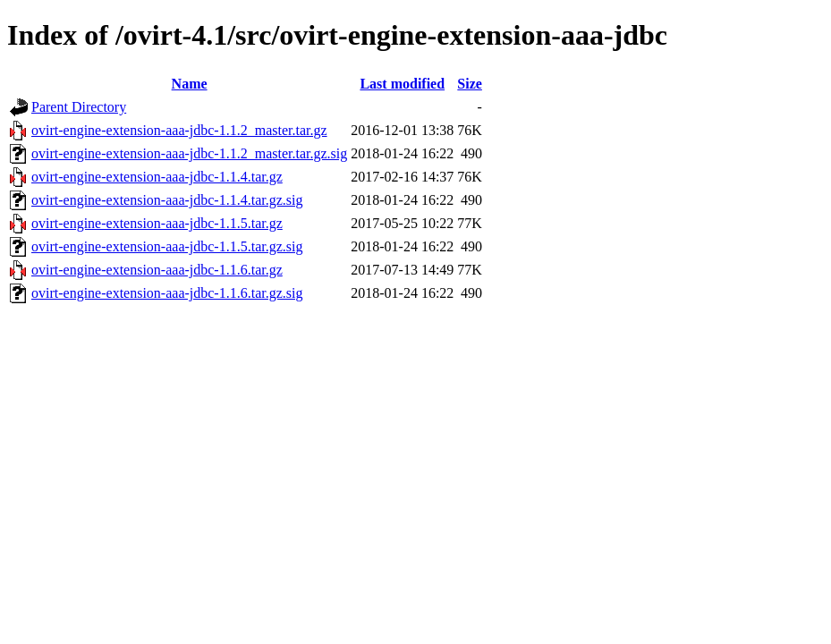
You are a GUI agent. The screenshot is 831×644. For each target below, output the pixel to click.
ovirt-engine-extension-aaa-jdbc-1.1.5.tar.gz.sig (167, 246)
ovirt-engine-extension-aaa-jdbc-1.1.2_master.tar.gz (179, 130)
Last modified (402, 84)
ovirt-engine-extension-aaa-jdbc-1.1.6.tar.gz (157, 270)
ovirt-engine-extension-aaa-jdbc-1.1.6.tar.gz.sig (167, 293)
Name (190, 84)
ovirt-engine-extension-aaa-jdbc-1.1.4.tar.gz (157, 177)
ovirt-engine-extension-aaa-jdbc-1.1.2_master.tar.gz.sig (189, 153)
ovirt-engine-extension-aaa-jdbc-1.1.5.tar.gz (157, 223)
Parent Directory (79, 107)
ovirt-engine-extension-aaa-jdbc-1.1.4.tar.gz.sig (167, 200)
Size (470, 84)
